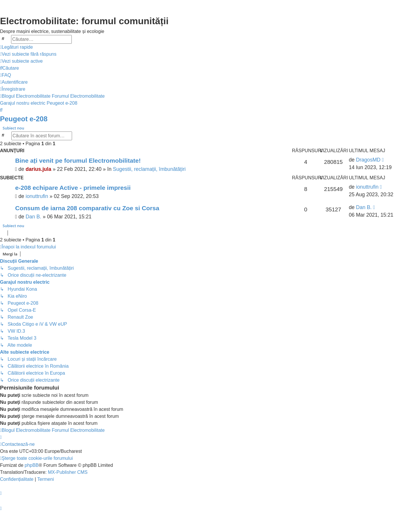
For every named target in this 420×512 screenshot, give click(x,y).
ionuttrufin (37, 196)
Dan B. (34, 217)
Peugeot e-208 (24, 119)
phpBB (32, 465)
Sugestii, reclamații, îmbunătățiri (149, 169)
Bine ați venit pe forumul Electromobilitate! (78, 161)
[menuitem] (28, 54)
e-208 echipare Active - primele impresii (73, 188)
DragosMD (368, 160)
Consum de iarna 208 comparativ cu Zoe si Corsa (87, 208)
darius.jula (38, 169)
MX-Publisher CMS (68, 472)
